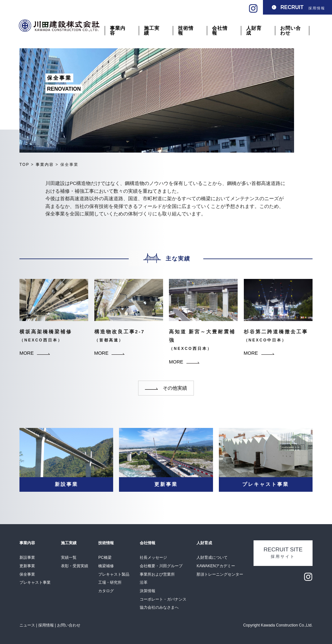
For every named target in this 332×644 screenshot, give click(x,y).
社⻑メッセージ (153, 558)
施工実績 (152, 31)
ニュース (27, 625)
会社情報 (220, 31)
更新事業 (27, 566)
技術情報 (186, 31)
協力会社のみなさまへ (159, 607)
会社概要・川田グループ (161, 566)
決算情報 (148, 591)
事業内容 (118, 31)
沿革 (144, 582)
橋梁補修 (106, 566)
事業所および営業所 (157, 574)
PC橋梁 (105, 558)
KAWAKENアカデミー (216, 566)
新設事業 (27, 558)
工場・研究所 (110, 582)
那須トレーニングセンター (220, 574)
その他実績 (166, 388)
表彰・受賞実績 (75, 566)
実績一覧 (69, 558)
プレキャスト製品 (114, 574)
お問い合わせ (290, 31)
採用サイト (283, 553)
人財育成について (212, 558)
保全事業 (27, 574)
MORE (35, 353)
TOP (24, 165)
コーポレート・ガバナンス (163, 599)
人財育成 (254, 31)
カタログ (106, 591)
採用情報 (303, 7)
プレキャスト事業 (35, 582)
